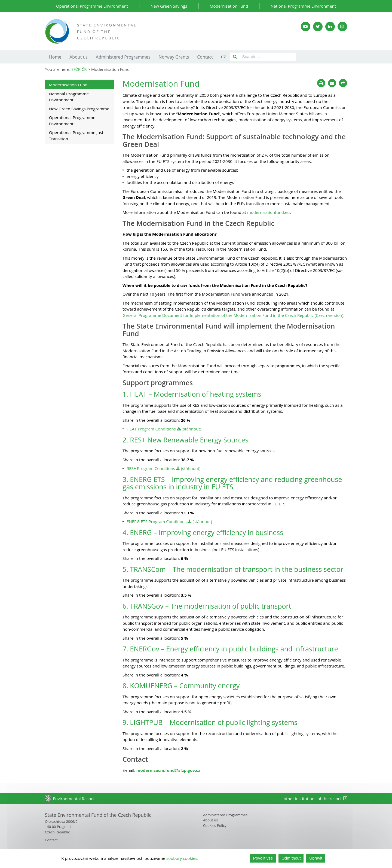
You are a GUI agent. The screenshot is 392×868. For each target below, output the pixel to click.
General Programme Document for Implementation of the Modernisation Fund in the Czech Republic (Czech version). (233, 315)
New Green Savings (169, 6)
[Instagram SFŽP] (342, 27)
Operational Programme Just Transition (76, 136)
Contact (205, 57)
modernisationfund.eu (268, 212)
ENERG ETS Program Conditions (157, 521)
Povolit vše (263, 858)
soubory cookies (182, 858)
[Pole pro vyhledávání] (268, 57)
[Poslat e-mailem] (332, 83)
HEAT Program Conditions (152, 429)
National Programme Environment (303, 6)
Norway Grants (174, 57)
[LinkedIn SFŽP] (330, 27)
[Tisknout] (321, 83)
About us (79, 57)
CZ (223, 57)
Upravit (316, 858)
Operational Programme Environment (92, 6)
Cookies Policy (215, 825)
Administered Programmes (123, 57)
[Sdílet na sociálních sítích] (343, 83)
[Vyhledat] (235, 57)
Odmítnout (291, 858)
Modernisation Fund (229, 6)
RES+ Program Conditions (151, 468)
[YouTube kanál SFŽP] (306, 27)
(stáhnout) (189, 429)
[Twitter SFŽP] (318, 27)
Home (55, 57)
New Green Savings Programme (79, 109)
